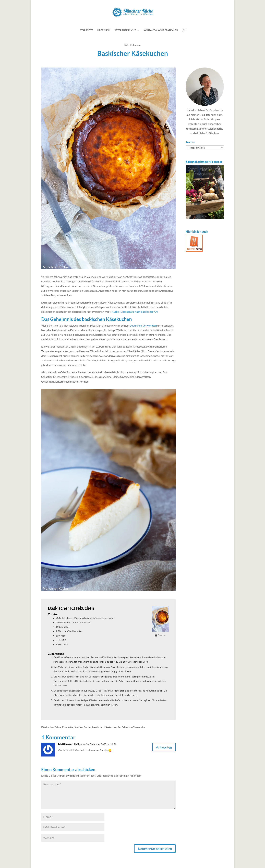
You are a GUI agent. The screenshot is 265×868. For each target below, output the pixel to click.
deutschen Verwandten (143, 325)
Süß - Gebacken (132, 45)
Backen (87, 727)
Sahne (58, 727)
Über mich (104, 30)
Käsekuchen (48, 727)
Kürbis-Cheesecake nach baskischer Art (135, 312)
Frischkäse (68, 727)
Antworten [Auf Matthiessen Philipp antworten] (164, 747)
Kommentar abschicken (155, 849)
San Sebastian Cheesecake (131, 727)
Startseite (87, 30)
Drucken (160, 635)
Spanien (79, 727)
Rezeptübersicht (125, 30)
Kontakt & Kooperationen (161, 30)
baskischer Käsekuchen (104, 727)
